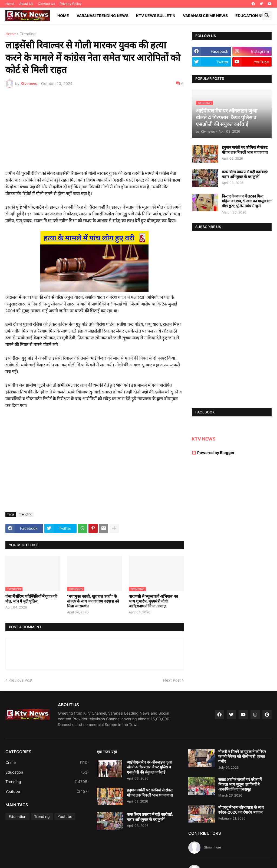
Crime (47, 762)
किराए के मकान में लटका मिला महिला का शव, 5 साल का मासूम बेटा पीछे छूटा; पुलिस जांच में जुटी (247, 201)
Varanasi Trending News (103, 16)
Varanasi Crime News (205, 16)
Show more (212, 847)
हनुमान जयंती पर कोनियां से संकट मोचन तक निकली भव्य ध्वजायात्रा (245, 150)
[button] (267, 16)
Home (10, 4)
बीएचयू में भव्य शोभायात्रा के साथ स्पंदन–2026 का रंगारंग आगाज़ (241, 810)
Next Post (172, 680)
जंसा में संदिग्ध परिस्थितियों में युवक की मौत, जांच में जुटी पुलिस (31, 599)
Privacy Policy (71, 4)
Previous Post (20, 680)
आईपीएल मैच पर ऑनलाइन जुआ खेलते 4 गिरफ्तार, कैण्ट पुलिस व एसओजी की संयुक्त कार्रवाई (149, 767)
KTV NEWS (204, 439)
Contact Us (46, 4)
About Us (26, 4)
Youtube (47, 791)
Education (47, 772)
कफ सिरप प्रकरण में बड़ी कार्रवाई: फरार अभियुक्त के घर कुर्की (245, 174)
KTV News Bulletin (156, 16)
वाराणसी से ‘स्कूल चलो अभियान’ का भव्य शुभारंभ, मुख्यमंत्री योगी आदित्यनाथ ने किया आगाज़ (153, 601)
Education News (253, 16)
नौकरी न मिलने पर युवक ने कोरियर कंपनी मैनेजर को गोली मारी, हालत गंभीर (242, 756)
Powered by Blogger (213, 453)
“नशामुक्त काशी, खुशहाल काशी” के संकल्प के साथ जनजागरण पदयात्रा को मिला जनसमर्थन (93, 601)
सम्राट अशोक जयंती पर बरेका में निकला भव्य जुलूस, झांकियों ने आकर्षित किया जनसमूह (240, 784)
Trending (28, 34)
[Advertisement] (95, 132)
